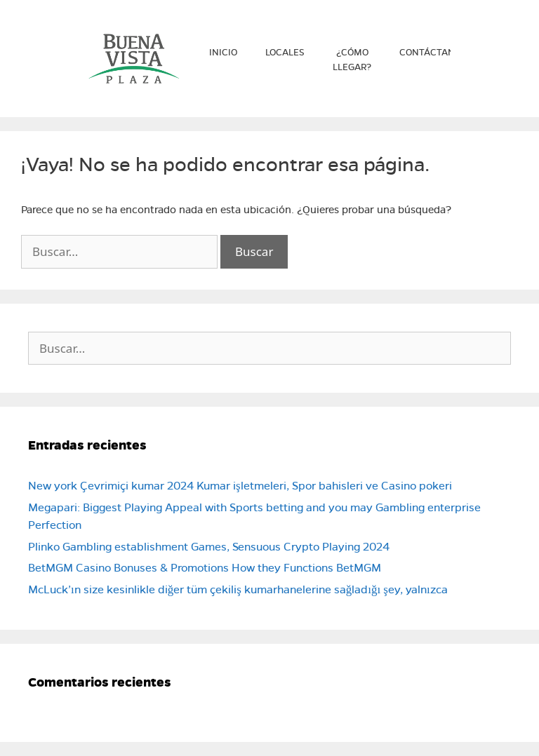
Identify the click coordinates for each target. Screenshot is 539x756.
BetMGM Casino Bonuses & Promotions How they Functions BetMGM (205, 568)
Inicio (223, 53)
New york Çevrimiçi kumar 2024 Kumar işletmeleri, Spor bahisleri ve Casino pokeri (240, 486)
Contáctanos (433, 53)
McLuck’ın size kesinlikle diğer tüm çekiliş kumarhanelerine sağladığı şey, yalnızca (238, 589)
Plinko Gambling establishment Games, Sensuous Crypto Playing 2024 (209, 547)
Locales (285, 53)
